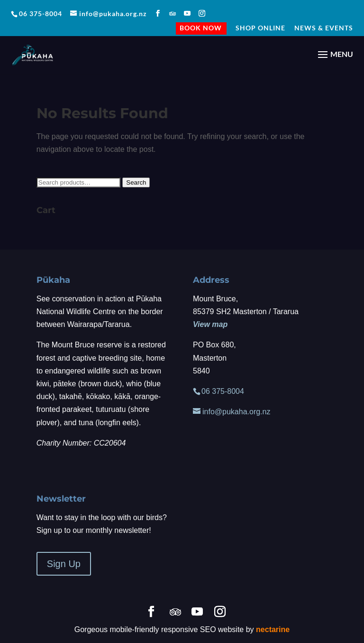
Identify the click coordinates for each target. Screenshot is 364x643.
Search (136, 182)
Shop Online (260, 28)
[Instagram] (202, 14)
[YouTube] (187, 14)
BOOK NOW (201, 29)
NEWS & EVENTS (324, 28)
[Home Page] (33, 54)
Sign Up (64, 564)
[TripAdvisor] (173, 14)
